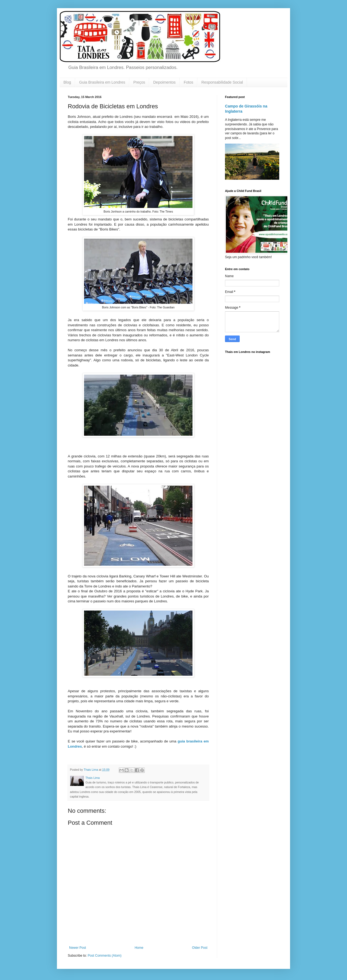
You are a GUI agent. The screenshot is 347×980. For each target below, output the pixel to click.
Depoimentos (164, 82)
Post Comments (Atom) (105, 956)
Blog (67, 82)
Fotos (189, 82)
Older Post (200, 948)
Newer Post (78, 948)
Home (139, 948)
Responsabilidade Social (222, 82)
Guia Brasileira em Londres (102, 82)
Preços (139, 82)
